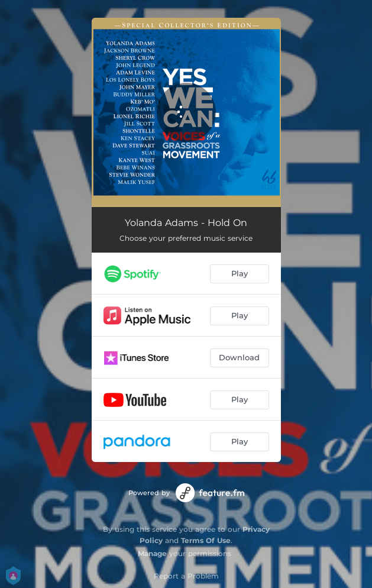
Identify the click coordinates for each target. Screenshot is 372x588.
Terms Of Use (206, 540)
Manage (152, 553)
